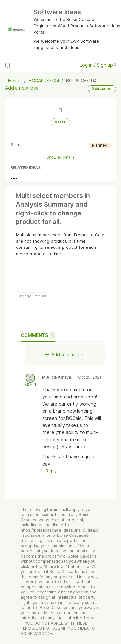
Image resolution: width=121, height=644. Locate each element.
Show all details (60, 157)
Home (14, 80)
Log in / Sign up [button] (98, 65)
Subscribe (102, 89)
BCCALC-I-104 (44, 80)
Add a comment (65, 355)
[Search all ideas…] (38, 65)
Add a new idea (22, 88)
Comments (38, 335)
